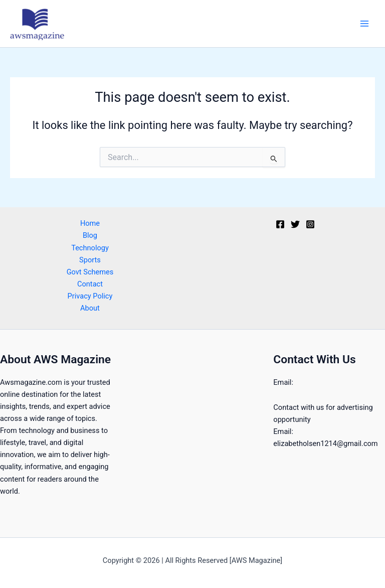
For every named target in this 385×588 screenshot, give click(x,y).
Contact (90, 284)
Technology (90, 248)
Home (90, 223)
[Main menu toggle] (364, 24)
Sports (90, 260)
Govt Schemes (90, 272)
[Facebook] (280, 224)
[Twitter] (295, 224)
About (90, 308)
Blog (90, 235)
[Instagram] (310, 224)
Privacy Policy (90, 296)
